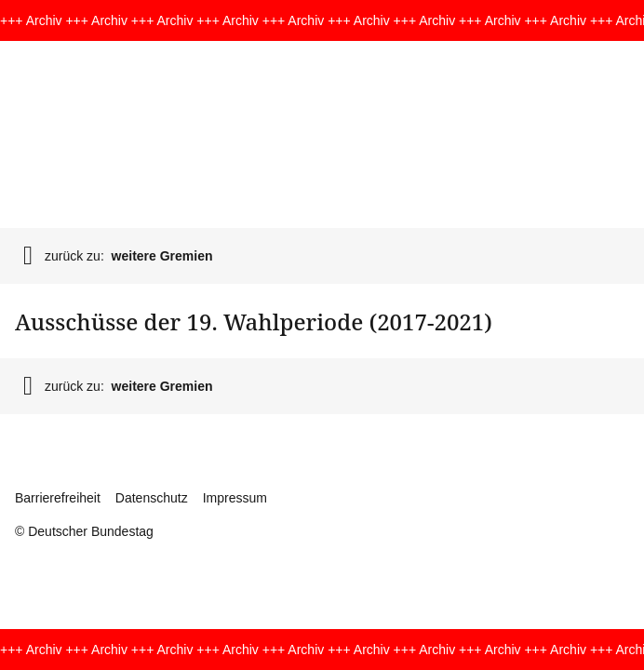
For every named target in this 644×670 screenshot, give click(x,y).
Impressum (235, 498)
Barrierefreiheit (58, 498)
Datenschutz (152, 498)
